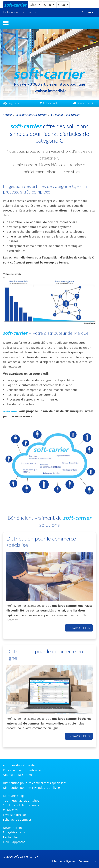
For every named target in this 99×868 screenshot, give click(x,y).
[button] (36, 5)
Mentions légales (64, 861)
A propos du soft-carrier (31, 115)
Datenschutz (87, 861)
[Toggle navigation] (6, 23)
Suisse (86, 12)
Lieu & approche (14, 842)
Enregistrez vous (14, 832)
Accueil (7, 115)
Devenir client (13, 828)
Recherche (10, 837)
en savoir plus (79, 625)
